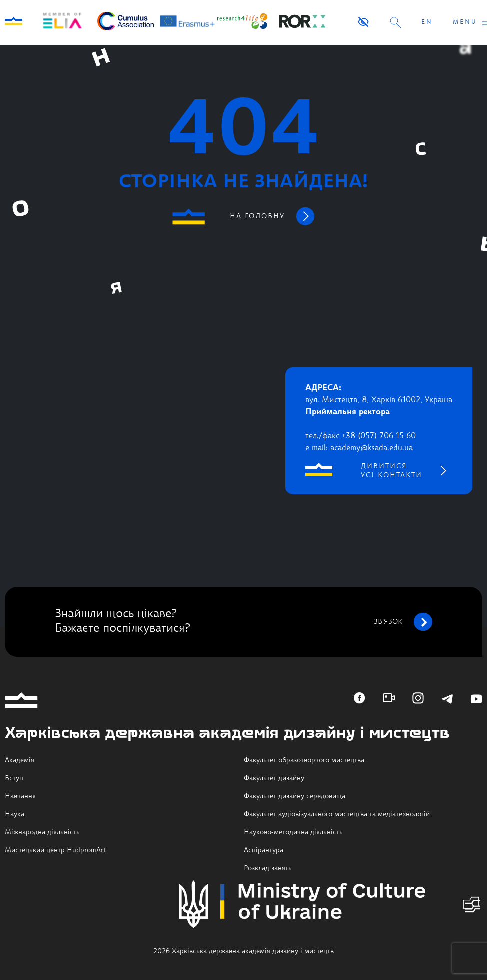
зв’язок (403, 622)
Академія (20, 760)
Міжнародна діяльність (42, 832)
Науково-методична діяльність (293, 832)
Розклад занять (268, 868)
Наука (15, 814)
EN (427, 22)
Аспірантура (263, 850)
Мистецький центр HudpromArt (56, 850)
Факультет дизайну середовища (294, 796)
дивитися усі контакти (391, 471)
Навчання (20, 796)
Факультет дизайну (274, 778)
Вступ (14, 778)
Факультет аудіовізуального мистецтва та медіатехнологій (337, 814)
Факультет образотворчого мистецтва (304, 760)
